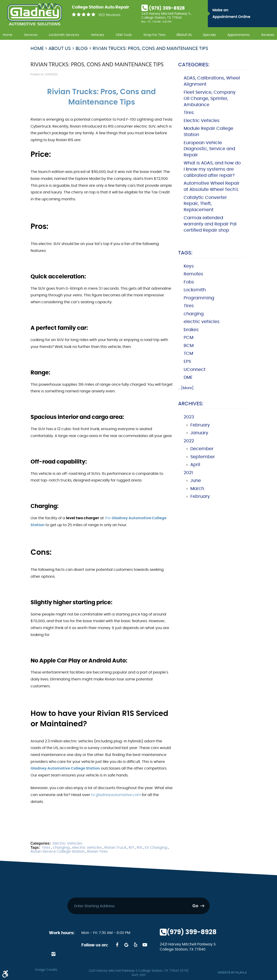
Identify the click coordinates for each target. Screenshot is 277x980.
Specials (209, 35)
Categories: (194, 65)
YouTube (145, 945)
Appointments (238, 35)
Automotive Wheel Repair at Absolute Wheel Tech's (212, 187)
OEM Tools (124, 35)
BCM (189, 346)
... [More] (186, 388)
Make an (244, 14)
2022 (189, 441)
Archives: (191, 404)
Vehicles (97, 35)
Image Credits (46, 970)
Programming (199, 298)
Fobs (189, 282)
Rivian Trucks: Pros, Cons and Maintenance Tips (150, 49)
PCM (188, 338)
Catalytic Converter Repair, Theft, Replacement (205, 204)
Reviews (268, 35)
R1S (140, 848)
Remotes (193, 274)
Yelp (136, 945)
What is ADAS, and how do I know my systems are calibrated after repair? (212, 169)
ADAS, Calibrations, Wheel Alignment (212, 81)
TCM (188, 354)
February (200, 425)
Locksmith (195, 290)
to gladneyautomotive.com (116, 795)
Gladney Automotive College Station (65, 768)
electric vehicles (87, 848)
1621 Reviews (109, 15)
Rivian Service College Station (58, 852)
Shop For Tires (154, 35)
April (195, 465)
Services (31, 35)
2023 (189, 417)
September (203, 457)
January (199, 433)
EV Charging (156, 848)
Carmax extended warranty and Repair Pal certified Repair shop (210, 224)
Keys (189, 266)
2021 (188, 473)
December (202, 449)
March (197, 489)
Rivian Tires (97, 852)
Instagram (54, 954)
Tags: (185, 253)
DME (188, 378)
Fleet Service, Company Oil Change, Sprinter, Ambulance (210, 99)
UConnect (195, 370)
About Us (184, 35)
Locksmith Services (64, 35)
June (196, 481)
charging (61, 848)
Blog (82, 49)
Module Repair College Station (208, 132)
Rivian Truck (115, 848)
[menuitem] (8, 34)
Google (126, 945)
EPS (187, 362)
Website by (232, 973)
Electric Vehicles (67, 843)
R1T (131, 848)
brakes (191, 330)
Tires (46, 848)
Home (8, 35)
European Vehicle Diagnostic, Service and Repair (209, 149)
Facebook (117, 945)
